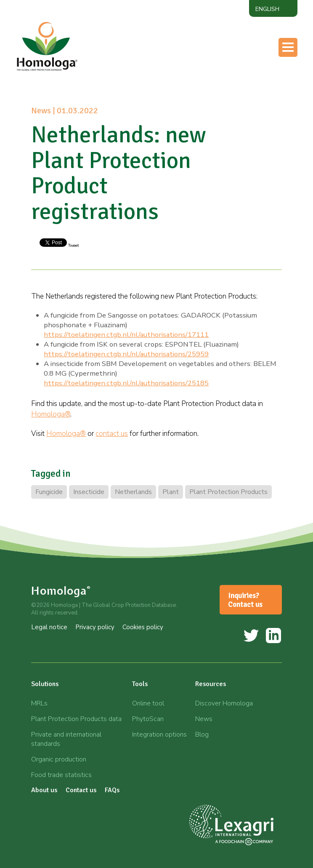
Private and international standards (66, 739)
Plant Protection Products (228, 492)
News (204, 719)
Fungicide (49, 492)
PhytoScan (148, 719)
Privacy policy (95, 627)
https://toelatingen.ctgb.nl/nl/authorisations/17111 (126, 335)
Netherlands (133, 492)
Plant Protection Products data (76, 719)
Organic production (59, 759)
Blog (202, 734)
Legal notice (49, 627)
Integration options (159, 734)
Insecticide (89, 492)
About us (44, 790)
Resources (211, 684)
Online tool (148, 703)
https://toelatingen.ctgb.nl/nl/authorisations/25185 (126, 383)
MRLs (39, 703)
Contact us (81, 790)
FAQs (112, 790)
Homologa (61, 591)
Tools (140, 684)
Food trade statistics (61, 775)
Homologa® (51, 414)
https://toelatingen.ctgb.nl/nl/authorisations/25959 (126, 354)
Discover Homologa (224, 703)
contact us (112, 434)
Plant (171, 492)
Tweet (73, 246)
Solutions (45, 684)
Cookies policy (143, 627)
